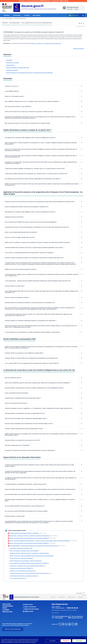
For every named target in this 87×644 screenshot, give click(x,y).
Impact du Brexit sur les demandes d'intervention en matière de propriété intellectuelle (29, 73)
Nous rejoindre (36, 15)
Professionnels (8, 606)
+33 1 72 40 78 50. (55, 613)
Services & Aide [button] (75, 15)
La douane (6, 610)
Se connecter (70, 9)
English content (28, 611)
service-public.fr (62, 597)
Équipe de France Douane (31, 609)
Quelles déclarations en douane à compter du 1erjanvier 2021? (28, 130)
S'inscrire (76, 9)
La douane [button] (27, 15)
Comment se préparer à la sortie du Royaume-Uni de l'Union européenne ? (30, 573)
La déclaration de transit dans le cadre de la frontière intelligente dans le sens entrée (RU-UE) (39, 370)
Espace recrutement (29, 607)
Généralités (9, 60)
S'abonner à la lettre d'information (13, 629)
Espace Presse (28, 604)
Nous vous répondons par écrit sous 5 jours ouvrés (77, 617)
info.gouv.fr (53, 597)
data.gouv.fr (81, 597)
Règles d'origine (10, 65)
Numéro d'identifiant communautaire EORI (18, 68)
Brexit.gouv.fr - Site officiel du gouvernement (22, 571)
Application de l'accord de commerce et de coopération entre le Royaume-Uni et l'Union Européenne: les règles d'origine (43, 193)
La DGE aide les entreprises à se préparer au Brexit (23, 576)
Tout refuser (66, 641)
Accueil (4, 19)
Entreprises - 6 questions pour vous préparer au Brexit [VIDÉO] (27, 566)
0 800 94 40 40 (72, 608)
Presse (5, 608)
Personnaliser (52, 641)
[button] (79, 23)
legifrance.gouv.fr (72, 597)
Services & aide (7, 612)
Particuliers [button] (7, 15)
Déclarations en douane (13, 63)
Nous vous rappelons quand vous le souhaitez (61, 617)
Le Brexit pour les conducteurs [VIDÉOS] (21, 568)
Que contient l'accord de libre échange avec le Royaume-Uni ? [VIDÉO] (29, 563)
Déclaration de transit (12, 70)
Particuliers (7, 604)
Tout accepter (79, 641)
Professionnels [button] (17, 15)
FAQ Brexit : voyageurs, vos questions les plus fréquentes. (45, 43)
